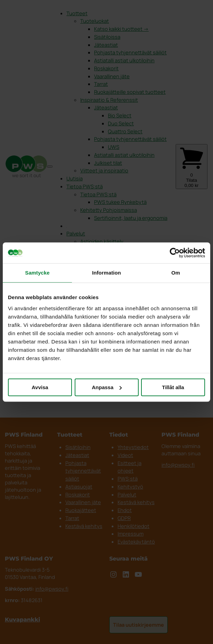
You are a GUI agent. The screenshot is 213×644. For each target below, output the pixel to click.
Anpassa (107, 387)
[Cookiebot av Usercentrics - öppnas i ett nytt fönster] (175, 253)
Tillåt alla (173, 387)
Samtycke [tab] (38, 273)
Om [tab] (175, 273)
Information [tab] (106, 273)
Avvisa (40, 387)
